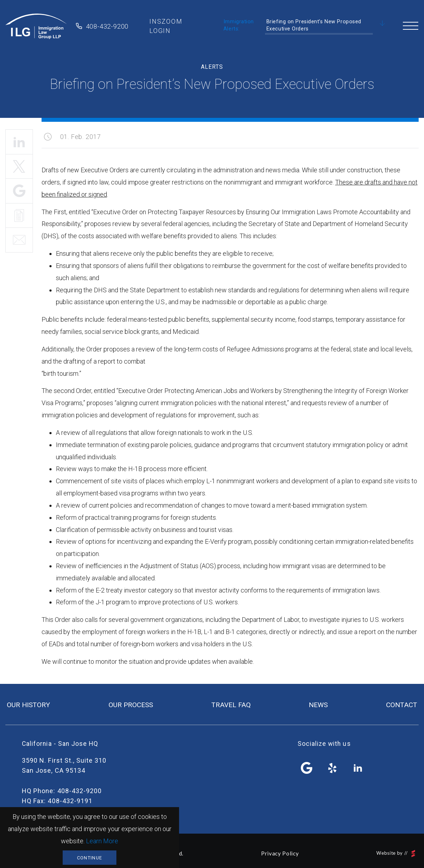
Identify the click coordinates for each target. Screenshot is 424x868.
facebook (307, 768)
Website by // (396, 853)
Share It (19, 191)
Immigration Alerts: (239, 25)
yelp (332, 768)
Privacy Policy (280, 853)
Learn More (102, 841)
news (318, 705)
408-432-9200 (107, 26)
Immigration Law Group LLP (36, 26)
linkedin (358, 768)
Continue (90, 858)
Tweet (19, 167)
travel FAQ (231, 705)
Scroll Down (382, 24)
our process (131, 705)
